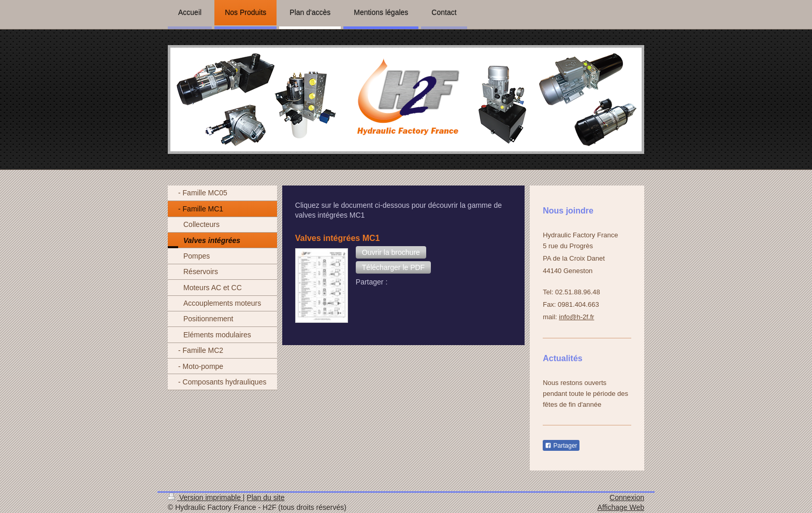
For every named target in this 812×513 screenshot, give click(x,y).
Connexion (627, 497)
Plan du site (265, 497)
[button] (391, 252)
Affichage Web (621, 507)
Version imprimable (205, 497)
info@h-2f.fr (576, 317)
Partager (561, 446)
